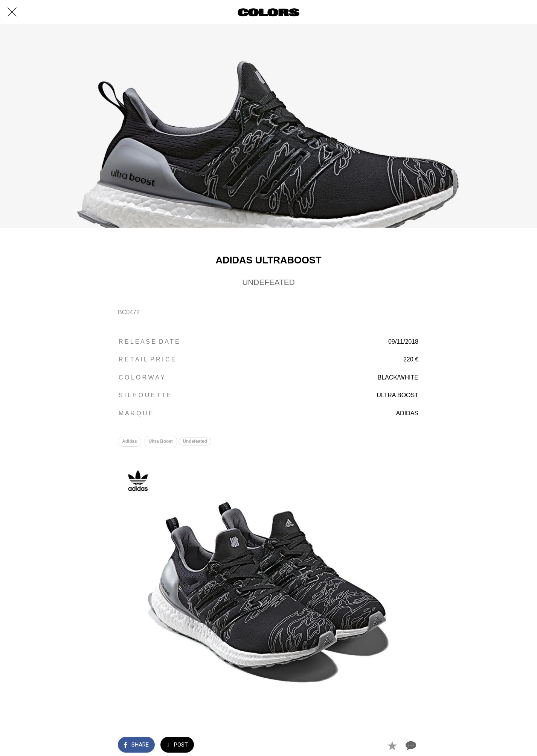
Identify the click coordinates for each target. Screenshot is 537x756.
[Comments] (410, 745)
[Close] (12, 12)
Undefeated (196, 441)
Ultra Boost (161, 441)
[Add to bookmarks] (392, 745)
